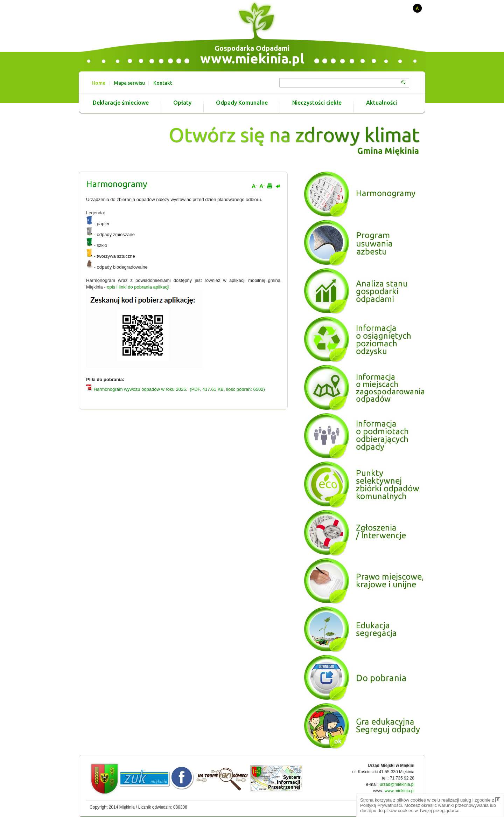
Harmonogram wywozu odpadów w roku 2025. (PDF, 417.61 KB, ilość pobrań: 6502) (176, 389)
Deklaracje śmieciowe (121, 103)
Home (99, 83)
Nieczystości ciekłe (317, 103)
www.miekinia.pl (252, 58)
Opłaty (182, 103)
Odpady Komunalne (242, 103)
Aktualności (381, 103)
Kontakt (163, 83)
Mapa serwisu (129, 83)
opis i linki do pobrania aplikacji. (139, 287)
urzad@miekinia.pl (397, 784)
